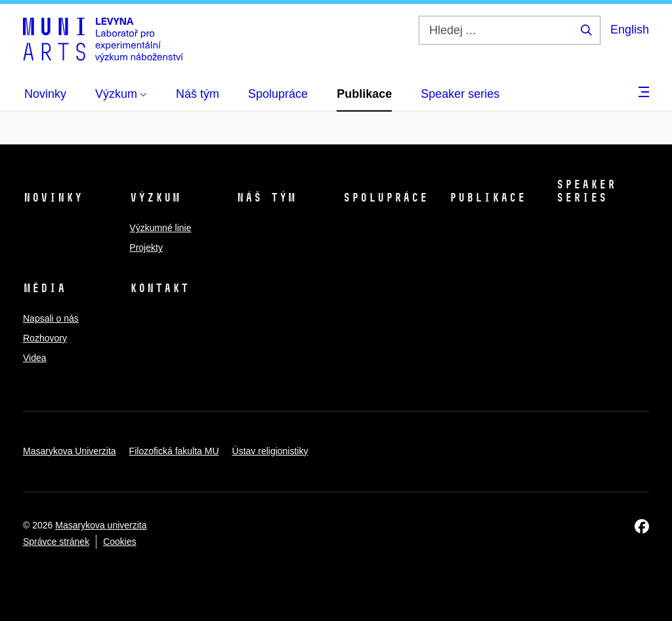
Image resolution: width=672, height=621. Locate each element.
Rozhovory (45, 338)
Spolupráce (385, 198)
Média (44, 288)
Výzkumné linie (160, 228)
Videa (35, 358)
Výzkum (155, 198)
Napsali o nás (51, 318)
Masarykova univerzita (101, 525)
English (630, 30)
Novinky (53, 198)
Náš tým (266, 198)
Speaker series (586, 191)
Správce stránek (56, 542)
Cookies (120, 542)
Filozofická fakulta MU (174, 451)
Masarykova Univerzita (70, 451)
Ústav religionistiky (270, 451)
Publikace (487, 198)
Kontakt (159, 288)
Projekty (146, 247)
